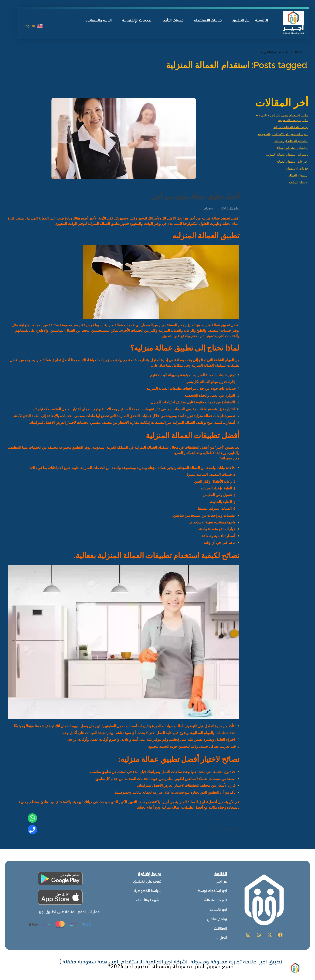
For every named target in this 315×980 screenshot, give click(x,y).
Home (299, 52)
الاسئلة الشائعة (298, 182)
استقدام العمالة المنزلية (152, 447)
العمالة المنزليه (205, 375)
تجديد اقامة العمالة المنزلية (291, 127)
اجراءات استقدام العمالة (292, 162)
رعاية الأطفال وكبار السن (213, 481)
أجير (166, 802)
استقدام (209, 208)
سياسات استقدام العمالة (292, 148)
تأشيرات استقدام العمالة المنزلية (287, 155)
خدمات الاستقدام (297, 168)
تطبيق (191, 325)
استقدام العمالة (298, 175)
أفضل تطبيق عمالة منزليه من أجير (196, 197)
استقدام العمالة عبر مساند (291, 141)
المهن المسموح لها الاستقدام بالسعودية (283, 134)
